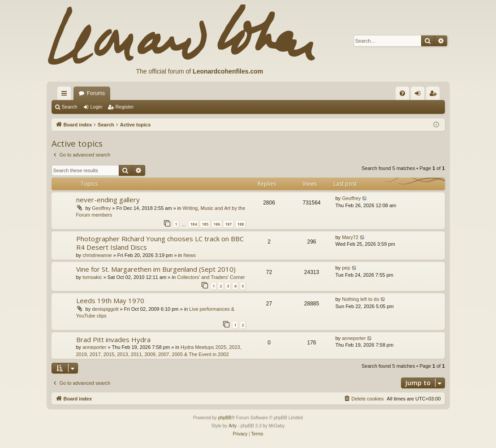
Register (124, 107)
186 (217, 224)
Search (70, 107)
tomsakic (92, 277)
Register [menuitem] (434, 95)
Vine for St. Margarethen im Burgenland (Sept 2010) (156, 269)
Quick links (66, 95)
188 (240, 224)
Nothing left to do (360, 299)
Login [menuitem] (419, 95)
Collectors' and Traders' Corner (211, 277)
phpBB (225, 418)
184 (193, 224)
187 (228, 224)
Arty (233, 426)
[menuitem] (402, 93)
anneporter (94, 347)
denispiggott (105, 309)
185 (205, 224)
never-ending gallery (108, 200)
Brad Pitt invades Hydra (113, 339)
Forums (96, 93)
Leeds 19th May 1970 (110, 300)
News (190, 255)
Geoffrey (101, 208)
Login (96, 107)
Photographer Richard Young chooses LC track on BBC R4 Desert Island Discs (160, 243)
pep (346, 268)
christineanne (97, 255)
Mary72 (350, 237)
